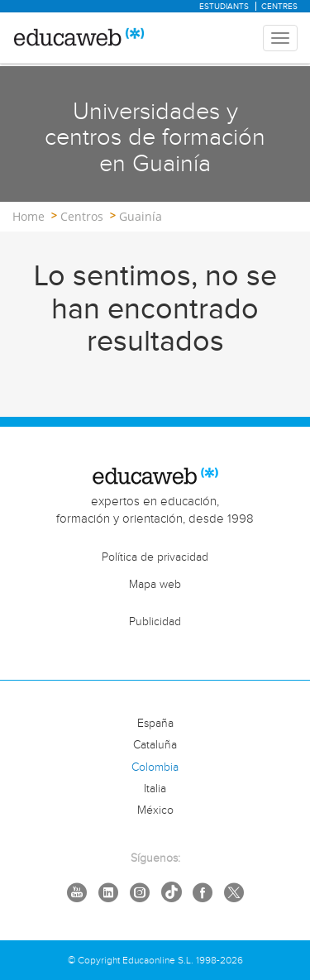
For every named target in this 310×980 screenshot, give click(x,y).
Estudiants (224, 7)
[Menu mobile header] (280, 38)
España (155, 724)
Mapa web (155, 585)
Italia (155, 789)
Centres (279, 7)
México (155, 810)
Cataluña (155, 745)
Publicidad (155, 622)
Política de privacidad (155, 557)
